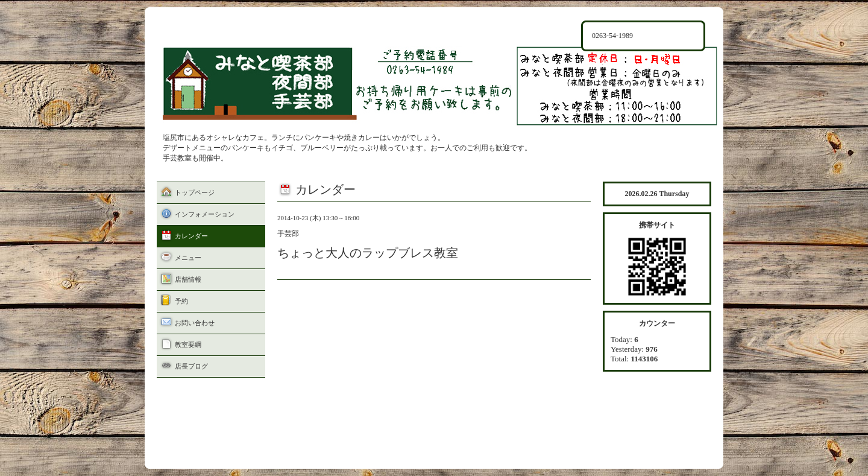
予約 (181, 301)
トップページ (195, 192)
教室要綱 (188, 344)
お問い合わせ (195, 323)
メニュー (188, 258)
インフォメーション (205, 214)
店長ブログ (191, 366)
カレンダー (191, 236)
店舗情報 (188, 279)
